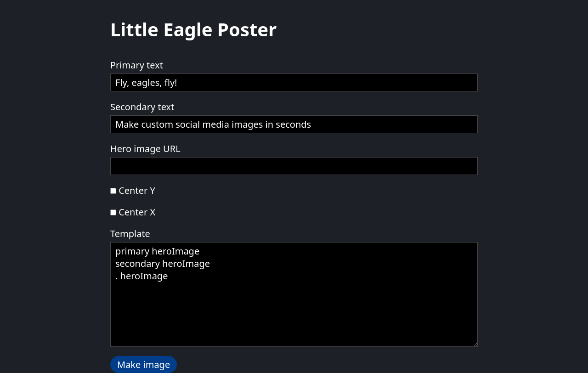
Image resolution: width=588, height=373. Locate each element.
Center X (137, 212)
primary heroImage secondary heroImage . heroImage (294, 294)
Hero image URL (145, 149)
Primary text (137, 65)
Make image (144, 365)
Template (130, 234)
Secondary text (142, 107)
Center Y (137, 190)
